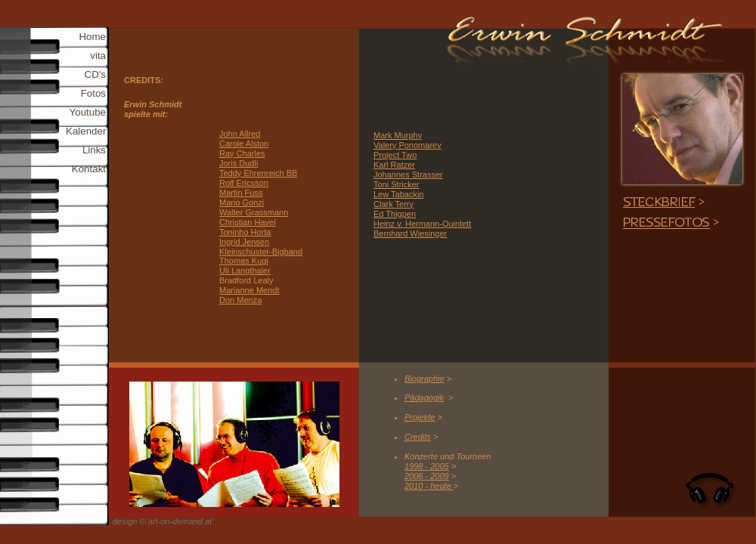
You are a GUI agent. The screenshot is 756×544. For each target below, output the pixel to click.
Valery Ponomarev (407, 145)
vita (98, 56)
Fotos (93, 93)
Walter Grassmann (254, 212)
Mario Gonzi (242, 202)
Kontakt (89, 169)
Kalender (86, 131)
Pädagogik (424, 397)
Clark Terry (393, 204)
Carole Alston (244, 144)
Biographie (424, 379)
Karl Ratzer (394, 165)
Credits (418, 437)
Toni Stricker (397, 184)
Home (92, 37)
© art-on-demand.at (175, 521)
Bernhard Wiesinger (410, 233)
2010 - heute (429, 486)
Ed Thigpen (395, 214)
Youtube (88, 112)
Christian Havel (248, 222)
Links (94, 150)
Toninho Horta (245, 232)
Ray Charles (242, 153)
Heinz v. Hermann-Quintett (422, 224)
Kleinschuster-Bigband (261, 252)
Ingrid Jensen (244, 242)
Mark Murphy (398, 135)
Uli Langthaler (245, 270)
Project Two (395, 155)
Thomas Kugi (244, 261)
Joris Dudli (239, 163)
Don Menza (240, 300)
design (125, 521)
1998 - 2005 (427, 466)
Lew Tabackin (398, 194)
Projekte (420, 417)
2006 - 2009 (427, 476)
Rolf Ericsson (244, 183)
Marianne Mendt (249, 290)
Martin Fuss (241, 193)
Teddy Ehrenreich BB (258, 173)
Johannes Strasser (408, 175)
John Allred (240, 134)
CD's (95, 74)
